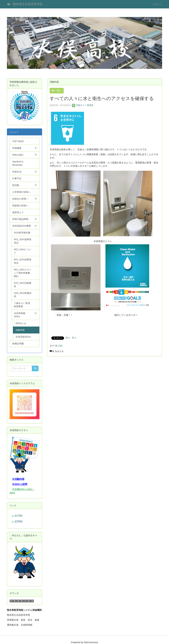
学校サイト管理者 (83, 105)
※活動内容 (18, 479)
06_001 (59, 346)
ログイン (157, 4)
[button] (19, 43)
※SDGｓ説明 (20, 484)
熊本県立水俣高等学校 (28, 4)
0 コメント (57, 351)
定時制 (18, 521)
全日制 (18, 516)
